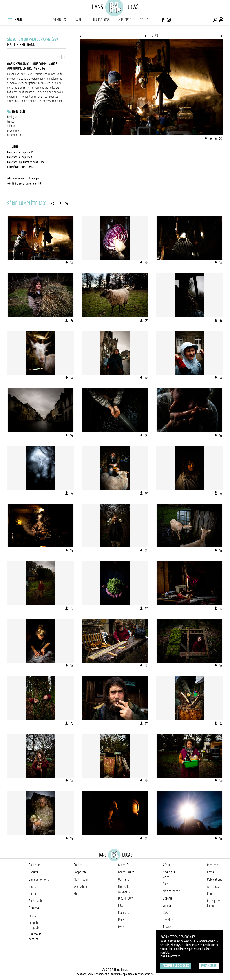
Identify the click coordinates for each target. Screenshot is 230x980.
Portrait (79, 865)
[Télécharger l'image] (206, 138)
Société (33, 872)
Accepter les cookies (176, 966)
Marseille (124, 913)
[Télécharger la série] (60, 203)
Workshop (80, 886)
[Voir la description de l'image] (216, 138)
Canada (167, 905)
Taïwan (167, 927)
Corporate (80, 872)
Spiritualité (36, 901)
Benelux (168, 920)
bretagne (12, 117)
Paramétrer (209, 966)
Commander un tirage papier (28, 178)
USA (165, 913)
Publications (101, 20)
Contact (146, 20)
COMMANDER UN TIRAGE (21, 167)
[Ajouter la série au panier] (67, 203)
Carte (79, 20)
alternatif (12, 126)
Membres (59, 20)
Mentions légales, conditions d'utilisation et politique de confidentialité (115, 974)
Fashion (33, 915)
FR (59, 57)
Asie (165, 884)
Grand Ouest (126, 872)
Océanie (168, 898)
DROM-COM (126, 898)
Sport (32, 886)
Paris (121, 920)
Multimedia (81, 879)
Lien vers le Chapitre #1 (20, 152)
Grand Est (124, 865)
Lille (121, 905)
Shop (77, 894)
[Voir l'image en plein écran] (221, 138)
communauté (14, 135)
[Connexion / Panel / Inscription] (221, 20)
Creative (34, 908)
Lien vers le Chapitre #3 (20, 157)
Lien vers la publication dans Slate (26, 162)
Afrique (167, 865)
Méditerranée (171, 891)
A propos (125, 20)
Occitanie (124, 879)
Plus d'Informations (171, 956)
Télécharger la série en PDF (27, 183)
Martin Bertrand (21, 45)
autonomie (13, 130)
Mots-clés (19, 112)
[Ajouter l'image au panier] (211, 138)
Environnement (39, 879)
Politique (34, 865)
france (11, 121)
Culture (33, 894)
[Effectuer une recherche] (215, 20)
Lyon (121, 927)
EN (64, 57)
